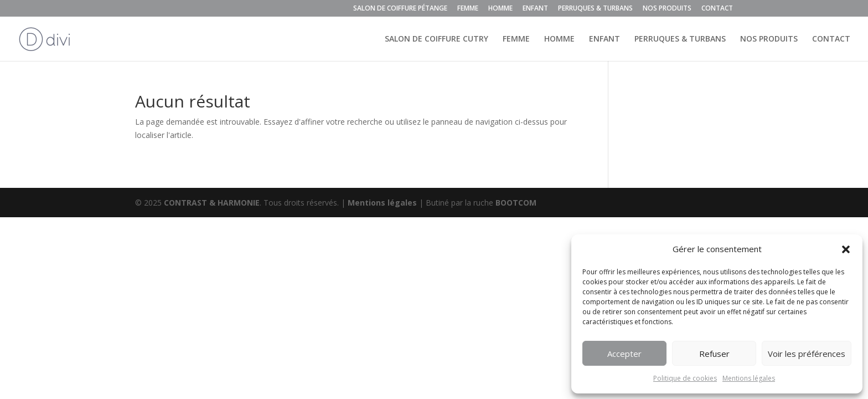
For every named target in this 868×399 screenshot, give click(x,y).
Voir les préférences (807, 354)
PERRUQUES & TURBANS (595, 9)
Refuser (714, 354)
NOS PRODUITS (667, 9)
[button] (846, 249)
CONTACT (717, 9)
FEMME (468, 9)
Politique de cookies (685, 378)
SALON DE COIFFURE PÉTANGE (400, 9)
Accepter (624, 354)
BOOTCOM (516, 203)
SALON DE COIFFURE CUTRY (436, 39)
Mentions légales (749, 378)
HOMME (500, 9)
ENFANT (535, 9)
